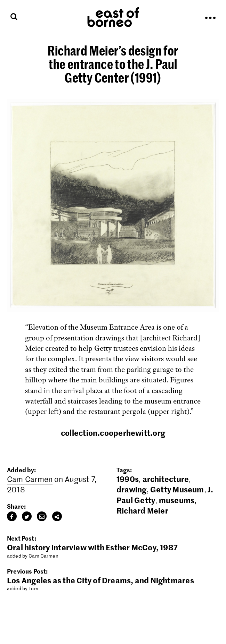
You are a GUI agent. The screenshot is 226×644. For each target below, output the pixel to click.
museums (177, 500)
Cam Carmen (30, 479)
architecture (166, 479)
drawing (132, 489)
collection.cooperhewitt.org (113, 433)
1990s (128, 479)
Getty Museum (177, 489)
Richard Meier (142, 510)
